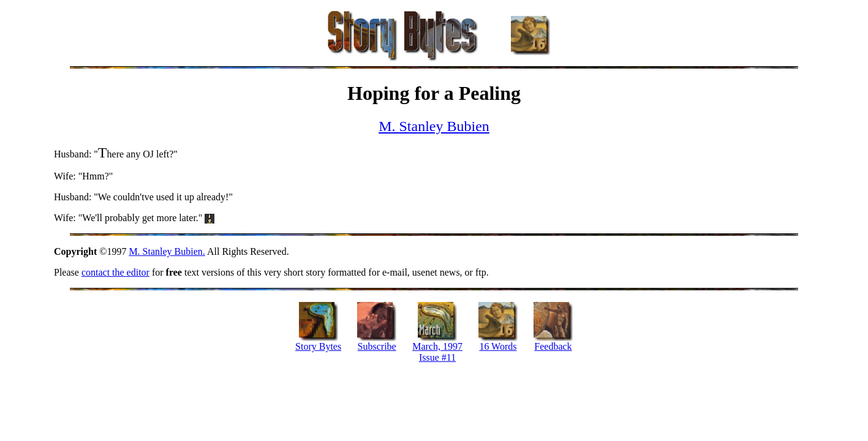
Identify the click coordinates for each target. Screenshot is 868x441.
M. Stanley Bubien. (167, 251)
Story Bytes (318, 346)
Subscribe (377, 346)
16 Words (498, 346)
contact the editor (115, 272)
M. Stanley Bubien (434, 126)
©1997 (91, 251)
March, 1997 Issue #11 (437, 352)
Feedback (553, 346)
